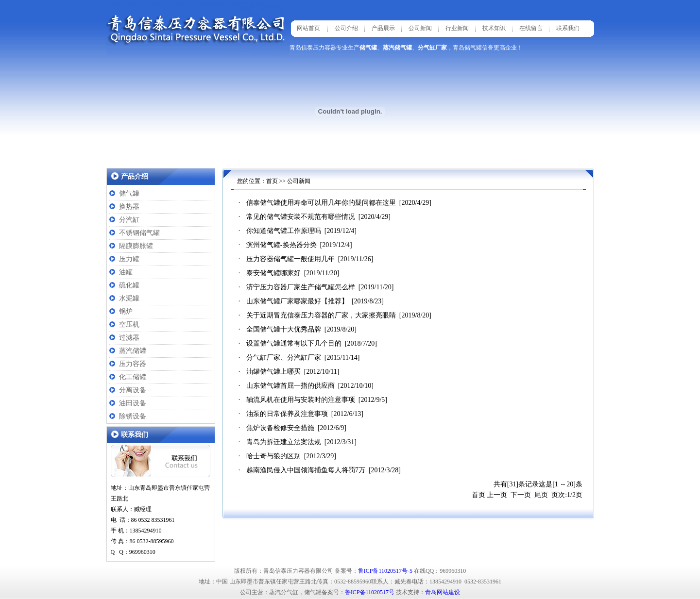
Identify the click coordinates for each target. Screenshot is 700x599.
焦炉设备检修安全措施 (280, 428)
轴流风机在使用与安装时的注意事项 (301, 400)
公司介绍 (346, 28)
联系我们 (568, 28)
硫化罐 (129, 285)
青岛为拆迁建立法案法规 (284, 442)
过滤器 (129, 338)
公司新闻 (420, 28)
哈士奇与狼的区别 (273, 456)
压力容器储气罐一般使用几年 (290, 259)
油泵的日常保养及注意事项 (287, 414)
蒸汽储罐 (133, 351)
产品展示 (383, 28)
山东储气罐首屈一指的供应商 (290, 386)
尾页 (541, 495)
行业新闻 (457, 28)
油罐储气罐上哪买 (273, 372)
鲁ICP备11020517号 (370, 592)
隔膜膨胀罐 (136, 246)
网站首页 (308, 28)
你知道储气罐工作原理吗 (284, 231)
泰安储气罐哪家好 (273, 273)
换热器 (129, 207)
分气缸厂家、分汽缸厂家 (284, 358)
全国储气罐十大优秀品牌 (284, 329)
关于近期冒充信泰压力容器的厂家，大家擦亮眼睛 (321, 315)
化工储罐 (133, 377)
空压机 (129, 324)
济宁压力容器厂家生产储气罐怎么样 (301, 287)
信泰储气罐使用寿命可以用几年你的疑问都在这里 (321, 203)
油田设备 (133, 403)
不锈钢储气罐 (139, 233)
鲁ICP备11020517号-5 (385, 571)
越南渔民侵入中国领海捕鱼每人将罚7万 (306, 470)
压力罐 (129, 259)
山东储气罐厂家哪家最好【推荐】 (297, 301)
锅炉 (126, 311)
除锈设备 (133, 416)
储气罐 (129, 193)
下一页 (521, 495)
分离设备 (133, 390)
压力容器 (133, 364)
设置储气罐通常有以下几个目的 (294, 343)
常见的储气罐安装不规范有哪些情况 (301, 217)
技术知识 (494, 28)
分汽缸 (129, 220)
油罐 (126, 272)
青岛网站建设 (443, 592)
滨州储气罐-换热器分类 (282, 245)
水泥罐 (129, 298)
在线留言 (531, 28)
